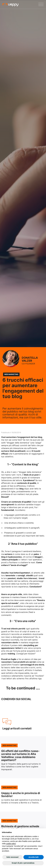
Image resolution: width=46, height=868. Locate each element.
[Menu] (41, 4)
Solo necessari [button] (12, 857)
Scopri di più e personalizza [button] (23, 863)
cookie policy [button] (11, 844)
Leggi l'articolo (23, 757)
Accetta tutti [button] (34, 857)
